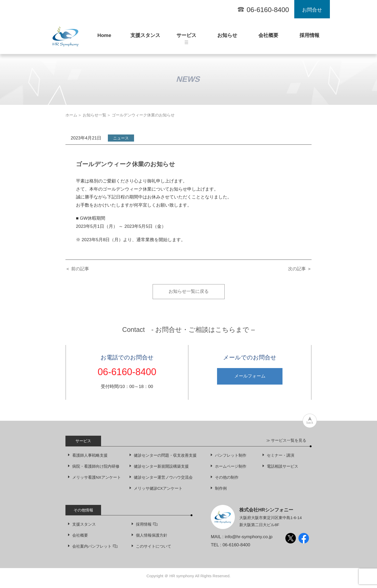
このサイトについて (154, 546)
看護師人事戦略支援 (90, 455)
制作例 (221, 488)
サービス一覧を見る (289, 440)
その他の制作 (227, 477)
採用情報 (309, 38)
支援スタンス (145, 38)
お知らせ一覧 (95, 115)
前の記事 (80, 269)
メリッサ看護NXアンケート (97, 477)
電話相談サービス (282, 466)
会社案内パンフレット (95, 546)
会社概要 (268, 38)
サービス (186, 38)
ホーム (71, 115)
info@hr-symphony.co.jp (248, 537)
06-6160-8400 (268, 10)
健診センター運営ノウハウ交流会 (163, 477)
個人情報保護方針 (152, 535)
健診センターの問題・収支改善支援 (165, 455)
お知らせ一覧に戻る (189, 291)
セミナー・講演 (281, 455)
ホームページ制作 (231, 466)
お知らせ (227, 38)
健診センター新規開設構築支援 (161, 466)
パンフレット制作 (231, 455)
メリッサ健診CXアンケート (158, 488)
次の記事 (297, 269)
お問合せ (312, 10)
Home (104, 38)
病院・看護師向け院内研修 (96, 466)
